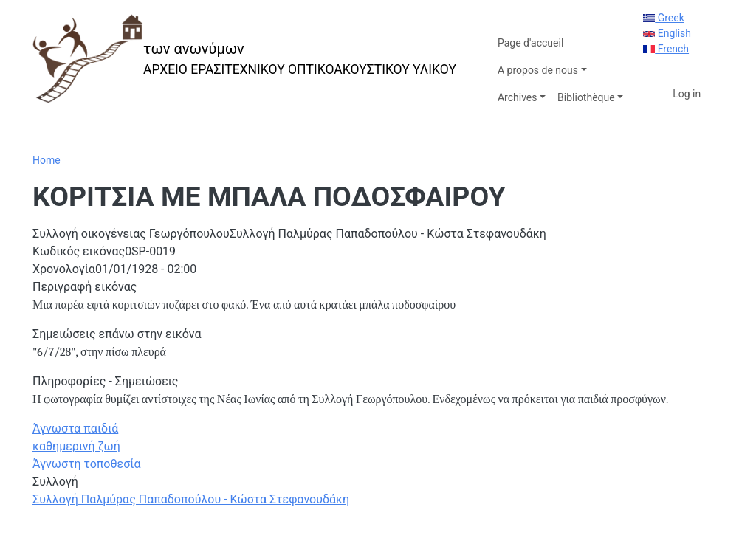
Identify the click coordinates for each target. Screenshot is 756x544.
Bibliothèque (586, 97)
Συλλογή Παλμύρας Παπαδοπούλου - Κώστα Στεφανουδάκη (191, 499)
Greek (664, 18)
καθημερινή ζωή (76, 446)
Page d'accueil (530, 43)
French (666, 49)
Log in (687, 94)
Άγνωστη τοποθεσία (87, 464)
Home (47, 160)
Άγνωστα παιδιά (75, 428)
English (667, 33)
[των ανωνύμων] (244, 59)
